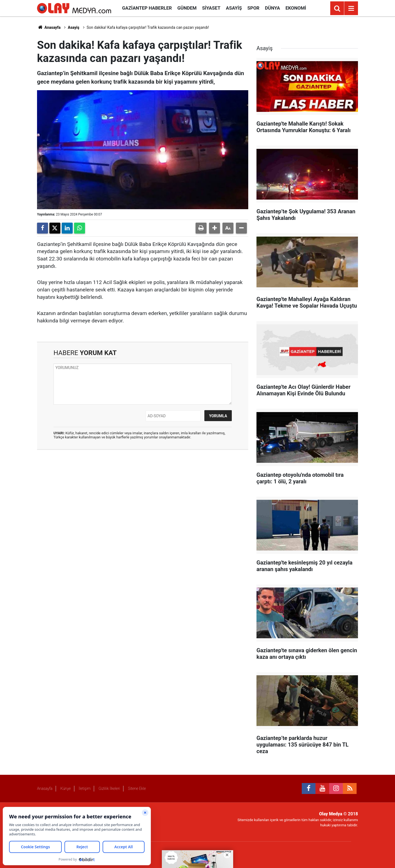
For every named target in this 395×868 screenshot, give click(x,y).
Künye (66, 788)
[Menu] (351, 8)
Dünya (273, 8)
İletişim (85, 788)
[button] (215, 228)
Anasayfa (49, 27)
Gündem (187, 8)
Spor (253, 8)
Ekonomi (296, 8)
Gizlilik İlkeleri (109, 788)
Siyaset (211, 8)
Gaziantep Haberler (147, 8)
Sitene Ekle (137, 788)
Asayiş (234, 8)
